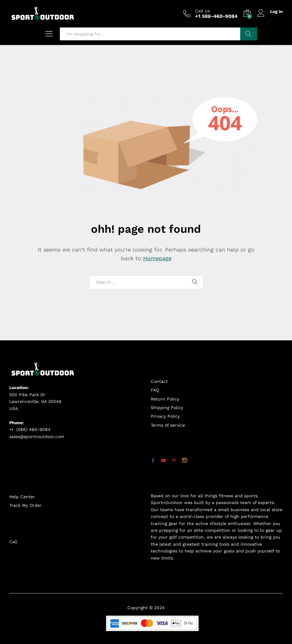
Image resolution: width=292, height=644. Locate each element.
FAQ (155, 390)
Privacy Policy (165, 416)
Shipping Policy (167, 408)
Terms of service (168, 425)
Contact (159, 381)
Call (13, 542)
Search (249, 34)
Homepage (157, 258)
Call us (202, 11)
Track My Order (25, 505)
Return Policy (165, 399)
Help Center (22, 497)
